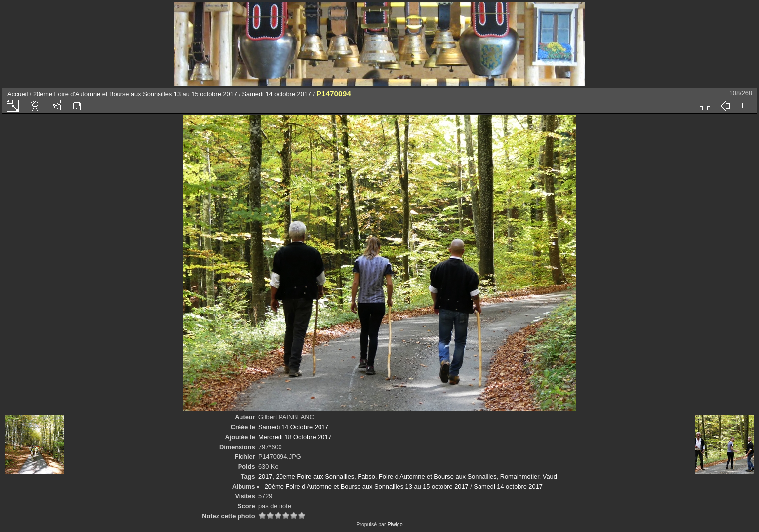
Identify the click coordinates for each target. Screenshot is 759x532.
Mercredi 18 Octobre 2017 (295, 437)
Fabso (366, 476)
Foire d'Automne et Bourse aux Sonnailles (438, 476)
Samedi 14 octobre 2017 (277, 94)
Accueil (18, 94)
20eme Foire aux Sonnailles (315, 476)
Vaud (550, 476)
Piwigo (395, 524)
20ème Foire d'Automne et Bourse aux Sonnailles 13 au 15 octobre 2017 (135, 94)
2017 (265, 476)
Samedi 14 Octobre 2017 (293, 427)
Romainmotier (520, 476)
